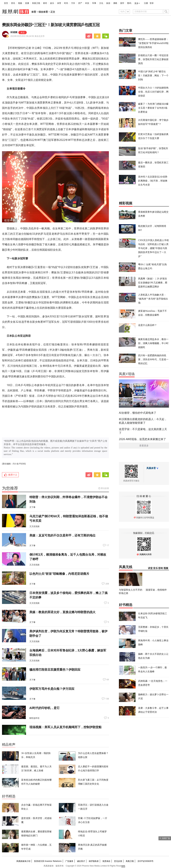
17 (108, 545)
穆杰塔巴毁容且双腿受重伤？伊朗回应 (55, 669)
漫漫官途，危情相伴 (156, 590)
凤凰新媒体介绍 (23, 861)
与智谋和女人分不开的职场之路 (131, 591)
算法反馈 (105, 488)
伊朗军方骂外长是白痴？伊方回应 (52, 689)
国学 (122, 3)
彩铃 (161, 568)
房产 (80, 3)
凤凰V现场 (127, 374)
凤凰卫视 (36, 3)
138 (107, 699)
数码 (129, 3)
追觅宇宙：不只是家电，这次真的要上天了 (143, 431)
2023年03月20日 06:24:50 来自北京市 (27, 36)
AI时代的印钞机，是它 (45, 708)
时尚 (66, 3)
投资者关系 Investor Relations (48, 861)
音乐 (155, 568)
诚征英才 (81, 861)
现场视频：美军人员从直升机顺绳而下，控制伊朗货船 (65, 727)
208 (107, 584)
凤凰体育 (151, 468)
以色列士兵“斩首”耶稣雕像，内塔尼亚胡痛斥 (59, 574)
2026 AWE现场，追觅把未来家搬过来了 (142, 439)
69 (108, 680)
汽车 (73, 3)
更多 (136, 3)
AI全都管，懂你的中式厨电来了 (138, 413)
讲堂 (150, 568)
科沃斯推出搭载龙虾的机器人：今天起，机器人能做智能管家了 (143, 421)
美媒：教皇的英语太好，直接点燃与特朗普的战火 (62, 612)
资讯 (13, 3)
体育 (59, 3)
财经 (45, 3)
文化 (101, 3)
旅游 (108, 3)
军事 (94, 3)
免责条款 (106, 861)
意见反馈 (118, 861)
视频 (20, 3)
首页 (6, 3)
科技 (87, 3)
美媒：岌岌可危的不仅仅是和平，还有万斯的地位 (62, 535)
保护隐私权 (94, 861)
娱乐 (52, 3)
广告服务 (69, 861)
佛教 (115, 3)
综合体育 (43, 12)
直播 (27, 3)
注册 (146, 3)
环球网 (14, 32)
